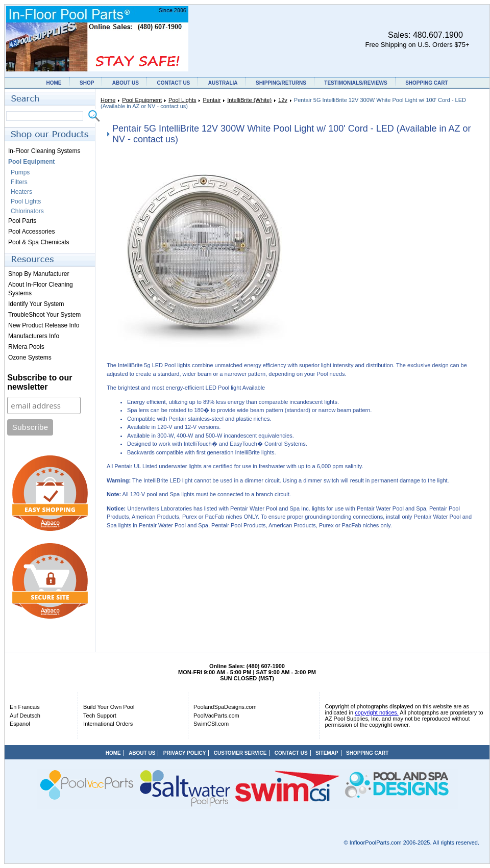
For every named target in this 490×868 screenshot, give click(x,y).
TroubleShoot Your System (44, 315)
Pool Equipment (142, 100)
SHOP (87, 83)
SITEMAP (327, 753)
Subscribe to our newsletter (40, 382)
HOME (54, 83)
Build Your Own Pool (109, 707)
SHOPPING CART (426, 83)
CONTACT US (173, 83)
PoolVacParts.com (216, 716)
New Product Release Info (44, 325)
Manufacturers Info (34, 336)
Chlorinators (27, 211)
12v (283, 100)
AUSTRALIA (223, 83)
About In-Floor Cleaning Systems (41, 289)
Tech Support (100, 716)
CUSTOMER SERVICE (240, 753)
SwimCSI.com (211, 724)
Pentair (212, 100)
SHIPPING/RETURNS (281, 83)
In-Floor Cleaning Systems (44, 151)
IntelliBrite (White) (249, 100)
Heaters (21, 192)
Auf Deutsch (25, 716)
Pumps (20, 172)
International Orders (108, 724)
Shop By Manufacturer (39, 274)
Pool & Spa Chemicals (39, 242)
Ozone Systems (30, 358)
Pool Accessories (31, 232)
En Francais (25, 707)
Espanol (20, 724)
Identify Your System (36, 304)
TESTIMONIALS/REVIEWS (356, 83)
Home (108, 100)
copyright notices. (377, 712)
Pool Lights (182, 100)
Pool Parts (22, 221)
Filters (19, 182)
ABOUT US (126, 83)
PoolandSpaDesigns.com (225, 707)
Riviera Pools (26, 347)
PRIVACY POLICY (185, 753)
